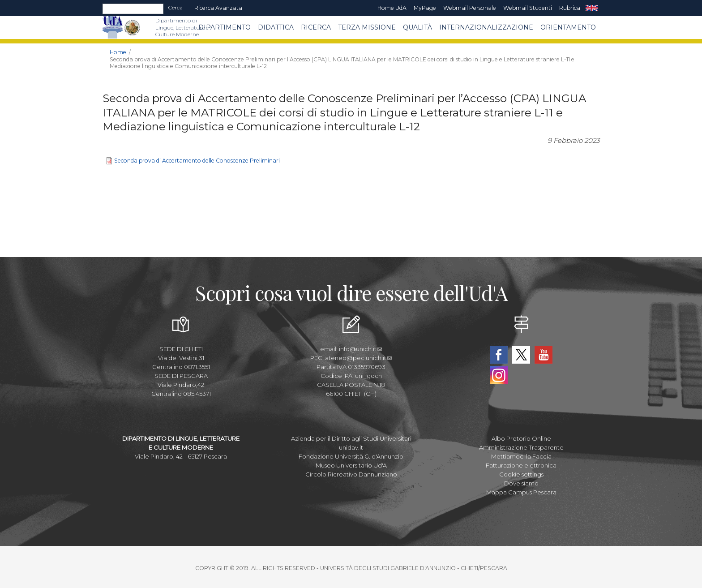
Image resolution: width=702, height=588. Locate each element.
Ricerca (316, 27)
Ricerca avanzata (218, 8)
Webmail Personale (470, 8)
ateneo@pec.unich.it (358, 358)
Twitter (521, 355)
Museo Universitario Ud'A (351, 465)
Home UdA (392, 8)
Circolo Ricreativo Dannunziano (351, 474)
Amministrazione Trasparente (521, 447)
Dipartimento (225, 27)
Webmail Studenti (528, 8)
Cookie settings (521, 474)
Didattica (276, 27)
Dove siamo (521, 483)
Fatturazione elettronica (521, 465)
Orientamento (568, 27)
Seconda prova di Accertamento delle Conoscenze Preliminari (197, 161)
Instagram (499, 375)
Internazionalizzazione (486, 27)
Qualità (417, 27)
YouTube (544, 355)
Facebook (499, 355)
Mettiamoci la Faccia (521, 456)
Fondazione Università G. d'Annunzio (351, 456)
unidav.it (351, 447)
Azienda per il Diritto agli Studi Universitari (351, 438)
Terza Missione (367, 27)
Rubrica (570, 8)
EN (592, 8)
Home (118, 52)
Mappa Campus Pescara (521, 492)
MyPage (425, 8)
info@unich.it (360, 349)
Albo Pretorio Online (521, 438)
